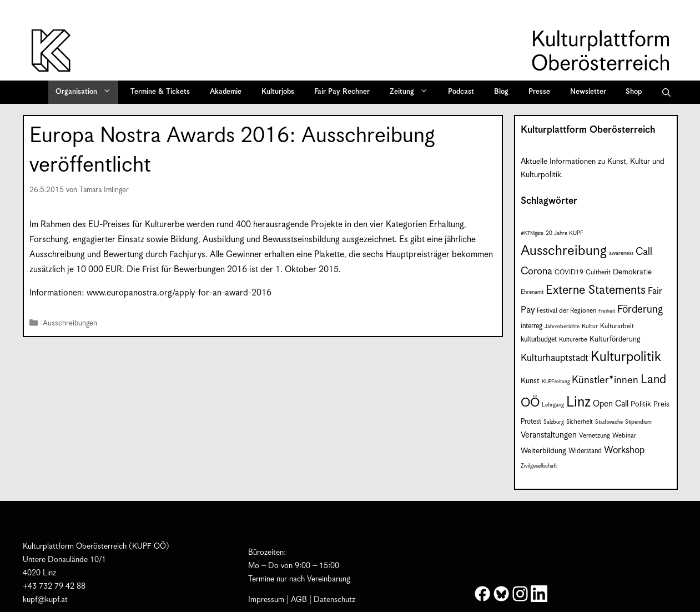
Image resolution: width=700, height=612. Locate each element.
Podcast (461, 92)
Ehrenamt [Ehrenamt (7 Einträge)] (532, 292)
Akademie (226, 92)
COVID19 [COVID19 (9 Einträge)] (569, 272)
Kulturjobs (278, 92)
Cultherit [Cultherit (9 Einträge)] (598, 272)
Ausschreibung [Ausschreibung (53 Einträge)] (564, 251)
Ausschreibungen (70, 323)
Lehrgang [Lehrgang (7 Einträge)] (553, 405)
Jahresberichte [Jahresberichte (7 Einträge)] (562, 327)
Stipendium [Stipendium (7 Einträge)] (638, 422)
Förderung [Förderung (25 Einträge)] (640, 310)
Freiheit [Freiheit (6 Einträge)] (607, 311)
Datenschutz (334, 600)
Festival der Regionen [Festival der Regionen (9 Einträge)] (566, 311)
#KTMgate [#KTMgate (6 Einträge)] (532, 234)
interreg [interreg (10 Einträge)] (532, 326)
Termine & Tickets (160, 92)
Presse (539, 92)
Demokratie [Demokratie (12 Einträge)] (632, 272)
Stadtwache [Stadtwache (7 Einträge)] (609, 422)
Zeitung (412, 92)
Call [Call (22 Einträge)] (644, 252)
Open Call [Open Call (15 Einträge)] (611, 404)
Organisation (87, 92)
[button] (666, 92)
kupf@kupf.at (45, 600)
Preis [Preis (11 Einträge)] (661, 405)
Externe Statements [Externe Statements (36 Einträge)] (596, 290)
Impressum (266, 600)
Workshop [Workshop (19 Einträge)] (624, 450)
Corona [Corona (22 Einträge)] (537, 271)
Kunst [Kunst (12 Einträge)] (530, 381)
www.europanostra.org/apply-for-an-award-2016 (179, 293)
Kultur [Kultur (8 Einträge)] (590, 327)
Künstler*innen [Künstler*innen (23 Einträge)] (605, 380)
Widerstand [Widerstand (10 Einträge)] (585, 451)
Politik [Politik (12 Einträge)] (641, 404)
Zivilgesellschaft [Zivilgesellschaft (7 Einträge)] (539, 466)
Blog (501, 92)
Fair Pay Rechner (342, 92)
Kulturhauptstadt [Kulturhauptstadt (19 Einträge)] (555, 358)
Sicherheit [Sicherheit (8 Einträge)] (580, 422)
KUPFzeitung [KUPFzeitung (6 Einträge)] (556, 382)
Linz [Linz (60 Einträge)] (578, 402)
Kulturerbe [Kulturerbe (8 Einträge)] (573, 340)
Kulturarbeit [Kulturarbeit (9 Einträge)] (617, 326)
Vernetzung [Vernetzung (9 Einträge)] (595, 436)
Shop (634, 92)
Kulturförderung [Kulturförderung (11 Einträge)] (615, 340)
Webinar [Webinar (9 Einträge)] (624, 436)
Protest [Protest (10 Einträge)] (531, 422)
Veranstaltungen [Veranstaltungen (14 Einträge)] (549, 435)
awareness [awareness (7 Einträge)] (621, 253)
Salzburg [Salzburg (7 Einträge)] (554, 422)
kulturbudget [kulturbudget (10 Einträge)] (539, 340)
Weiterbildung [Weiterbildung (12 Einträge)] (543, 451)
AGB (299, 600)
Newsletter (588, 92)
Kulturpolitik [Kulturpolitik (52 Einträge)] (626, 357)
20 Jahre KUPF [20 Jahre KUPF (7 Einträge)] (565, 233)
